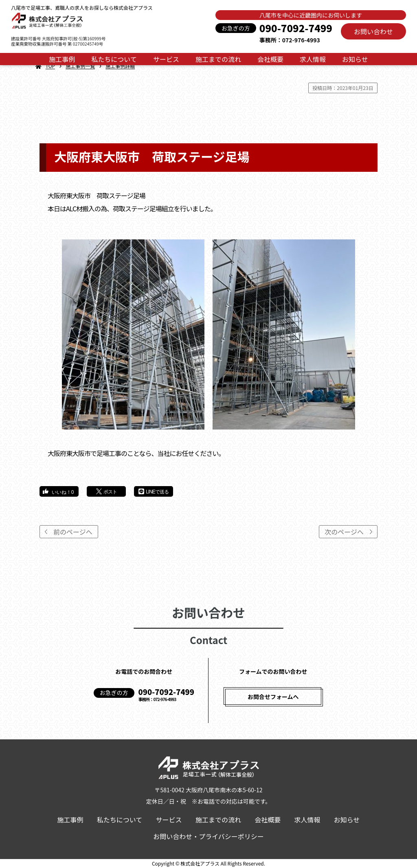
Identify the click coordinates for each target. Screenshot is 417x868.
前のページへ (73, 532)
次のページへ (344, 532)
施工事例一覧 (80, 66)
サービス (166, 59)
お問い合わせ (373, 31)
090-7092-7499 (296, 28)
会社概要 (270, 59)
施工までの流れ (218, 59)
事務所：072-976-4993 (290, 40)
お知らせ (355, 59)
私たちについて (114, 59)
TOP (50, 66)
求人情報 (313, 59)
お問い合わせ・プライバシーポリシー (208, 836)
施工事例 (62, 59)
